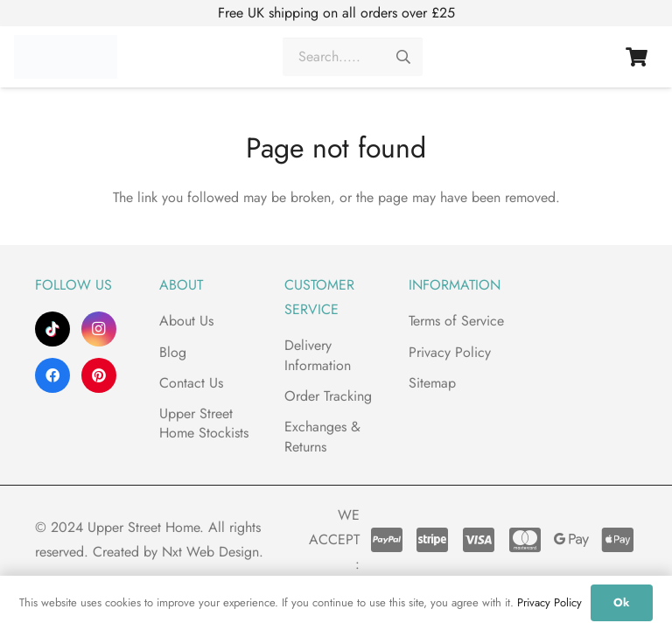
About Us (186, 321)
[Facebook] (52, 375)
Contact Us (191, 383)
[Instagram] (99, 329)
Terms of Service (456, 321)
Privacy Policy (450, 352)
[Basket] (637, 61)
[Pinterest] (99, 375)
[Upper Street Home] (66, 61)
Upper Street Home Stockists (204, 423)
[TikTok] (52, 329)
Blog (173, 352)
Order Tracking (328, 396)
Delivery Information (318, 355)
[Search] (404, 62)
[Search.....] (353, 62)
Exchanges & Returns (322, 436)
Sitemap (432, 383)
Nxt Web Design (210, 552)
